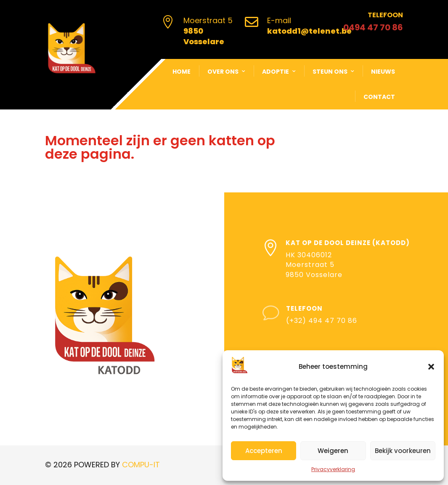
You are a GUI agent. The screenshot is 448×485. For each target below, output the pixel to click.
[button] (431, 367)
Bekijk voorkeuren (403, 451)
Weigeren (333, 451)
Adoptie (276, 72)
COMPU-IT (141, 465)
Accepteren (264, 451)
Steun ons (330, 72)
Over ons (223, 72)
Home (182, 72)
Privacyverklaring (333, 469)
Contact (379, 97)
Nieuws (383, 72)
